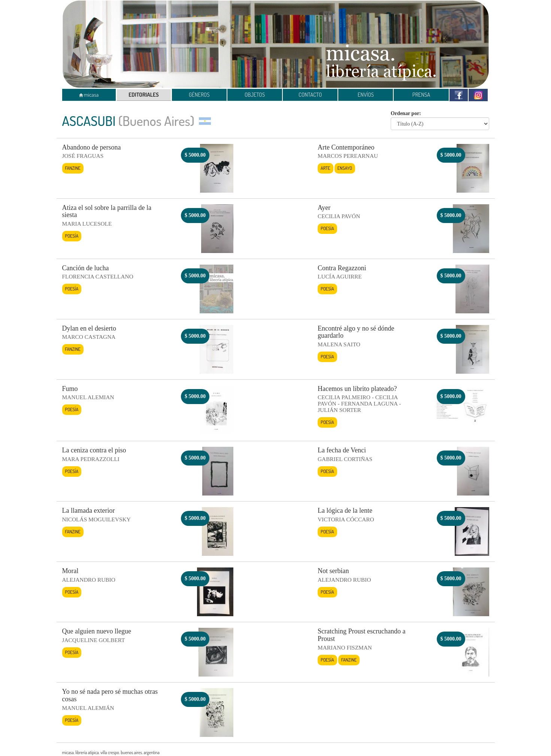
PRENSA (421, 95)
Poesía (72, 236)
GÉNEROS (199, 95)
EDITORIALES (144, 95)
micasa (89, 95)
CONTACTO (310, 95)
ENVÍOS (366, 95)
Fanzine (73, 168)
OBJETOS (255, 95)
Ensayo (345, 168)
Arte (326, 168)
